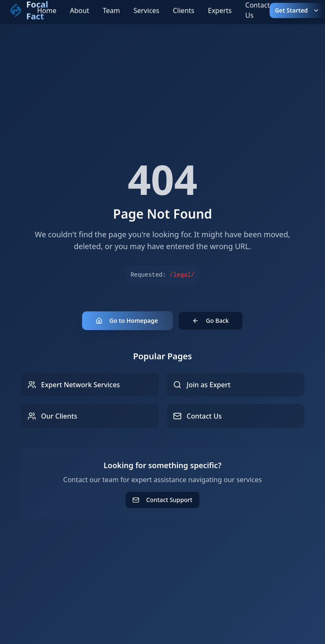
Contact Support (162, 500)
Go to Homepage (127, 321)
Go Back (210, 321)
